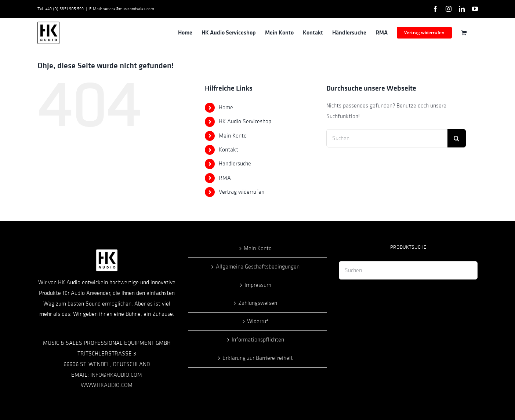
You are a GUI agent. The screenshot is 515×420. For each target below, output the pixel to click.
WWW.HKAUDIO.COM (107, 385)
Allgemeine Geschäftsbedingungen (258, 267)
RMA (225, 178)
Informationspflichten (258, 340)
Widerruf (258, 321)
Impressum (258, 285)
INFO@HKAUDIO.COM (116, 375)
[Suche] (457, 138)
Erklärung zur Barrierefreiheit (258, 358)
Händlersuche (235, 164)
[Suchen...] (387, 138)
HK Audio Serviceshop (245, 121)
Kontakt (229, 150)
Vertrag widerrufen (242, 192)
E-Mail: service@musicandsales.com (122, 9)
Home (226, 107)
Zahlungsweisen (258, 303)
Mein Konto (233, 136)
